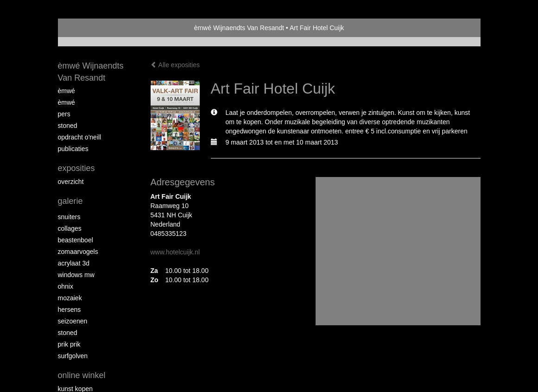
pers (64, 114)
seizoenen (73, 321)
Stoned (68, 126)
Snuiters (69, 217)
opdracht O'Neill (80, 137)
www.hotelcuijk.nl (175, 252)
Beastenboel (76, 240)
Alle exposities (175, 65)
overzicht (71, 182)
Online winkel (82, 375)
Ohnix (66, 286)
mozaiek (70, 298)
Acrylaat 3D (74, 263)
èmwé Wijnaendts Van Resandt (239, 28)
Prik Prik (69, 344)
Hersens (70, 310)
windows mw (76, 275)
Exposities (76, 168)
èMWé (66, 91)
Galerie (70, 201)
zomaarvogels (78, 252)
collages (70, 228)
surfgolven (73, 356)
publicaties (73, 149)
